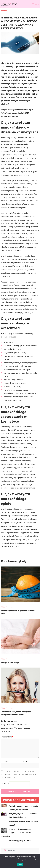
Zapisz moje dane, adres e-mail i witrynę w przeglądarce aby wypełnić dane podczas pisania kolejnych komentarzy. (19, 774)
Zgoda (20, 864)
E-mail (25, 761)
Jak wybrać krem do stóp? (10, 662)
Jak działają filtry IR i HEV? (20, 841)
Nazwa (6, 761)
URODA (10, 607)
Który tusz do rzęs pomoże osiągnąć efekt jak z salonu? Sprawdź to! (17, 833)
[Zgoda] (37, 861)
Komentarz (7, 737)
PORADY (4, 11)
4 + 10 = (6, 783)
